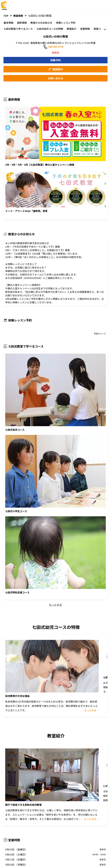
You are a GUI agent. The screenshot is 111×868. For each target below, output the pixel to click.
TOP (6, 16)
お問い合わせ (55, 78)
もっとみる (55, 605)
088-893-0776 (56, 47)
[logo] (10, 6)
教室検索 (18, 16)
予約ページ (100, 333)
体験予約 (55, 60)
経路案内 (55, 69)
